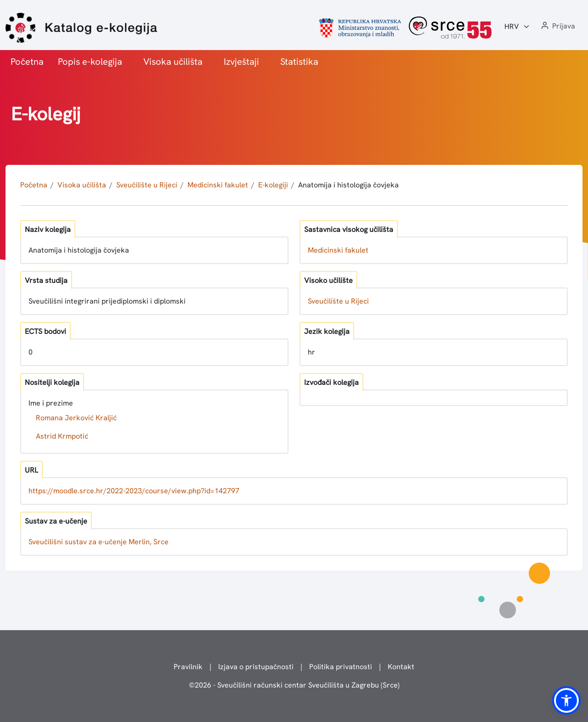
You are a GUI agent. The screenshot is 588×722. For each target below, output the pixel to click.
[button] (557, 26)
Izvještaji (241, 62)
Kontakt (401, 667)
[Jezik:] (517, 27)
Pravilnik (188, 667)
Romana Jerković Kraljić (76, 418)
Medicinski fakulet (218, 185)
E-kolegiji (273, 185)
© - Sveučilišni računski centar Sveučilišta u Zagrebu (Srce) (294, 685)
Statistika (299, 62)
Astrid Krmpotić (62, 436)
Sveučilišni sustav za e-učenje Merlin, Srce (99, 542)
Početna (27, 62)
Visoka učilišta (173, 62)
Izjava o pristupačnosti (256, 667)
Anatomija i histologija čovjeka (348, 185)
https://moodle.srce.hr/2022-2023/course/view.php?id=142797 (134, 491)
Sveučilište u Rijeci (147, 185)
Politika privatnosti (341, 667)
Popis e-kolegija (90, 62)
